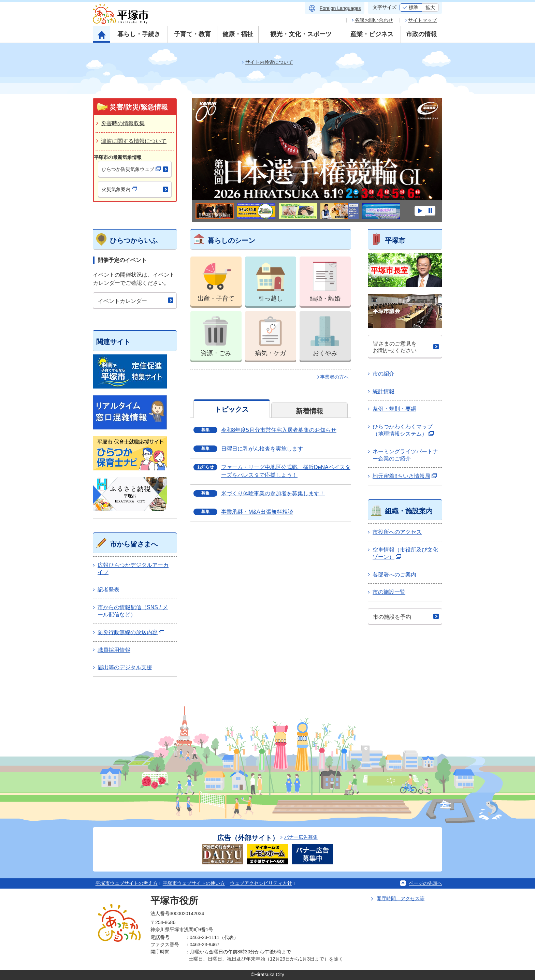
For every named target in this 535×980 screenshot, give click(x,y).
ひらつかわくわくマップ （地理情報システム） (405, 430)
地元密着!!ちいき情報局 (405, 476)
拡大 (430, 8)
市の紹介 (384, 374)
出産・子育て (216, 279)
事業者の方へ (334, 377)
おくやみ (325, 334)
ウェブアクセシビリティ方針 (261, 883)
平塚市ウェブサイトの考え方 (127, 883)
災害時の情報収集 (123, 123)
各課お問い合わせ (374, 20)
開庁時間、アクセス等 (401, 898)
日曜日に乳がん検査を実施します (262, 449)
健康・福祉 (238, 34)
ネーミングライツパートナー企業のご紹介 (405, 455)
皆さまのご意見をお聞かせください (395, 347)
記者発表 (109, 590)
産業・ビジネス (372, 34)
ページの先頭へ (425, 883)
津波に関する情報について (134, 141)
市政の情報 (421, 34)
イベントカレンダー (122, 301)
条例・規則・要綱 (394, 409)
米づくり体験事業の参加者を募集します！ (273, 493)
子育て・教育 (192, 34)
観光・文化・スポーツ (301, 34)
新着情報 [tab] (309, 411)
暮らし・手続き (139, 34)
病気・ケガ (271, 334)
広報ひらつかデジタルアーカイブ (133, 569)
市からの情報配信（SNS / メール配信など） (133, 611)
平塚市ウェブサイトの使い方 (194, 883)
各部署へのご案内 (394, 575)
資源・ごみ (216, 334)
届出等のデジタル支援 (125, 667)
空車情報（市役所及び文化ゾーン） (405, 553)
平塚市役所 (174, 901)
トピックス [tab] (232, 409)
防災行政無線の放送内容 (131, 632)
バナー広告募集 (301, 837)
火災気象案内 (119, 189)
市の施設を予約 (392, 617)
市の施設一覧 (389, 592)
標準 (414, 8)
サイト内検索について (269, 62)
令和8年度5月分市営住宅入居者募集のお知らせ (279, 430)
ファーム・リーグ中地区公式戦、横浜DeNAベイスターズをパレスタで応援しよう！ (286, 471)
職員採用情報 (114, 650)
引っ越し (271, 279)
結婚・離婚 (325, 279)
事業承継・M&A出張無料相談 (257, 512)
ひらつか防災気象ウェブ (131, 169)
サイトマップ (422, 20)
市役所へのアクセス (397, 532)
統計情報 (384, 391)
